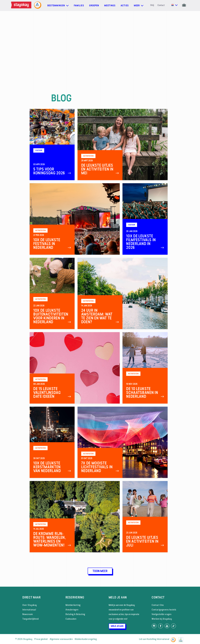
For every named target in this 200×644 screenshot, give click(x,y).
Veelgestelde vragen (161, 614)
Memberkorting (73, 605)
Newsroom (28, 614)
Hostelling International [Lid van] (158, 639)
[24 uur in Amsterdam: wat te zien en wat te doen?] (123, 293)
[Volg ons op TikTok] (173, 626)
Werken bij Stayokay (162, 619)
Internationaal (29, 610)
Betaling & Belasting (75, 614)
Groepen (94, 6)
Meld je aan (117, 626)
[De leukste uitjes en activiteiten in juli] (145, 517)
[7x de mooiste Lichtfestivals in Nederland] (123, 442)
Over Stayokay (30, 605)
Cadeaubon (71, 619)
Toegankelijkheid (31, 619)
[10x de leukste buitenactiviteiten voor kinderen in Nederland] (52, 293)
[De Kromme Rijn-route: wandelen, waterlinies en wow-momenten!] (75, 517)
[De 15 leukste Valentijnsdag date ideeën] (75, 368)
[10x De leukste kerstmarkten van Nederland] (52, 442)
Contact (161, 5)
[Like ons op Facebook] (161, 626)
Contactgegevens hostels (164, 610)
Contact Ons (158, 605)
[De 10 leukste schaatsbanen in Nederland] (145, 368)
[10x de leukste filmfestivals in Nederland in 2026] (145, 219)
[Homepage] (22, 6)
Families (79, 6)
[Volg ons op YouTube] (167, 626)
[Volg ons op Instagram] (154, 626)
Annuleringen (72, 610)
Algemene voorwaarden (61, 639)
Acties (125, 6)
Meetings (110, 6)
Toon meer (100, 571)
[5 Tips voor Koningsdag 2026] (52, 145)
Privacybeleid (41, 639)
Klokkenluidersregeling (86, 639)
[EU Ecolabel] (182, 639)
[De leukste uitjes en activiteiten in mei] (123, 145)
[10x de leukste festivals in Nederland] (75, 219)
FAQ (152, 5)
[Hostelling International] (174, 639)
